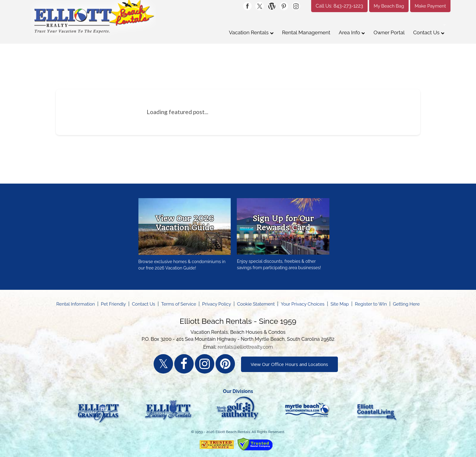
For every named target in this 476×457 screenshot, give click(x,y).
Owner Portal (389, 32)
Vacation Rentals (251, 32)
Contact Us (429, 32)
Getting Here (406, 304)
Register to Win (371, 304)
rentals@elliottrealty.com (245, 347)
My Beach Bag (389, 6)
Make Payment (430, 6)
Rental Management (306, 32)
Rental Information (76, 304)
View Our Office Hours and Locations (289, 364)
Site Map (340, 304)
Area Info (352, 32)
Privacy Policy (217, 304)
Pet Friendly (113, 304)
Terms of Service (179, 304)
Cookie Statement (256, 304)
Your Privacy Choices (303, 304)
